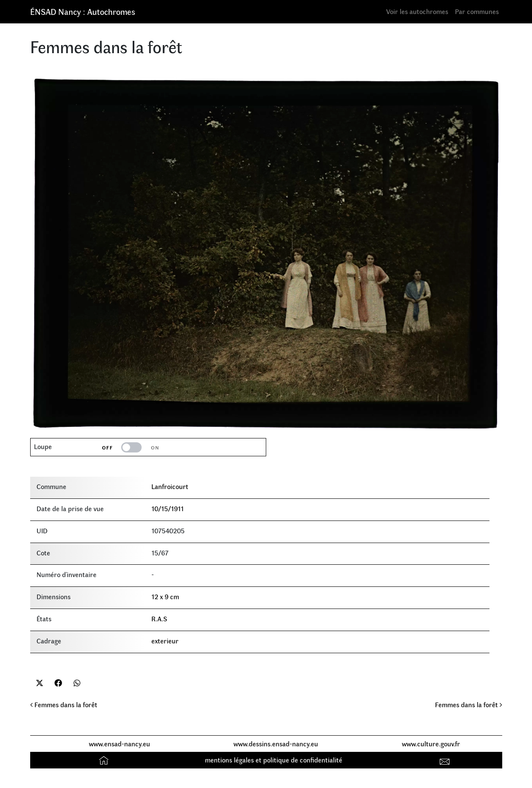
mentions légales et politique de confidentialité (274, 760)
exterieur (165, 641)
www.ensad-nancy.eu (119, 744)
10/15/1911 (168, 508)
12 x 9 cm (165, 596)
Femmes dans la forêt (64, 704)
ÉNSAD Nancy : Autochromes (83, 11)
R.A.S (159, 619)
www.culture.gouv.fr (431, 744)
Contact (445, 760)
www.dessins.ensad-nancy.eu (276, 744)
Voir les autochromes (417, 11)
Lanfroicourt (170, 486)
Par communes (477, 11)
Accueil (105, 760)
